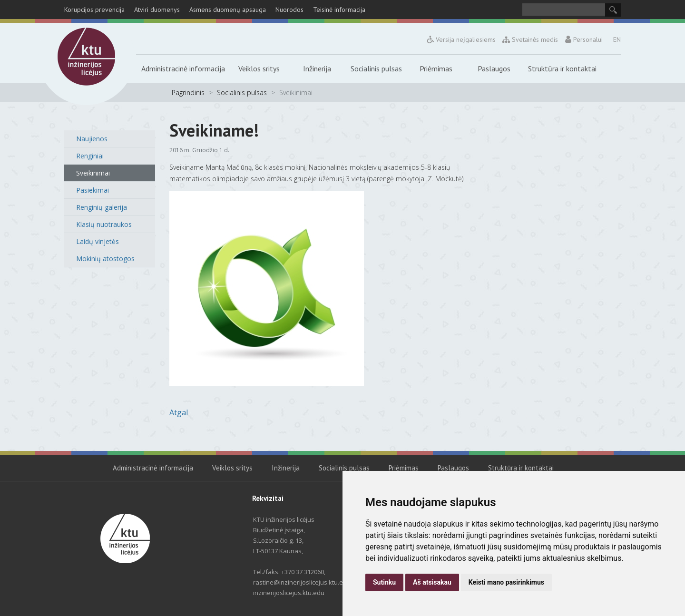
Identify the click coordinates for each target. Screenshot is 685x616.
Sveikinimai (93, 173)
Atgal (179, 412)
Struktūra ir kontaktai (562, 68)
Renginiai (90, 156)
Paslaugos (494, 68)
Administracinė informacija (183, 68)
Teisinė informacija (339, 10)
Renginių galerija (102, 207)
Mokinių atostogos (105, 259)
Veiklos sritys (259, 68)
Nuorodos (289, 10)
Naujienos (92, 139)
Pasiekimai (93, 190)
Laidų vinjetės (98, 241)
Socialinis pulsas (376, 68)
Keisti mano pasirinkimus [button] (506, 582)
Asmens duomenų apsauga (228, 10)
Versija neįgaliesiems (461, 39)
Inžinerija (317, 68)
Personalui (584, 39)
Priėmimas (436, 68)
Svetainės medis (531, 39)
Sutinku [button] (384, 582)
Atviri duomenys (157, 10)
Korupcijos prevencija (94, 10)
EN (617, 39)
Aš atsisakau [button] (432, 582)
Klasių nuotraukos (104, 224)
